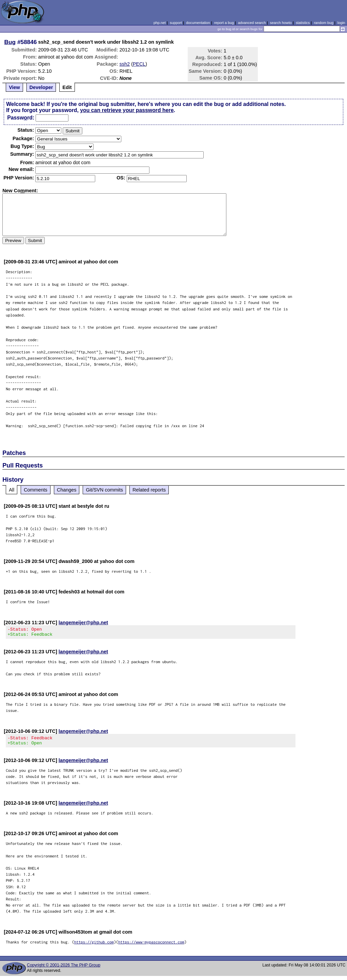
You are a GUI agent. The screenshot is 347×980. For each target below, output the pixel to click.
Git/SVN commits (104, 490)
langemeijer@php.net (83, 623)
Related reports (149, 490)
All (12, 490)
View (14, 87)
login (341, 23)
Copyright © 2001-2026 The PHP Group (64, 969)
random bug (324, 23)
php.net (160, 23)
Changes (67, 490)
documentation (198, 23)
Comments (36, 490)
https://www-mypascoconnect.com (151, 946)
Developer (41, 87)
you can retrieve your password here (127, 110)
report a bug (224, 23)
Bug (10, 42)
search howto (281, 23)
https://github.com (94, 946)
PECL (139, 64)
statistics (303, 23)
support (176, 23)
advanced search (252, 23)
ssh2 (125, 64)
